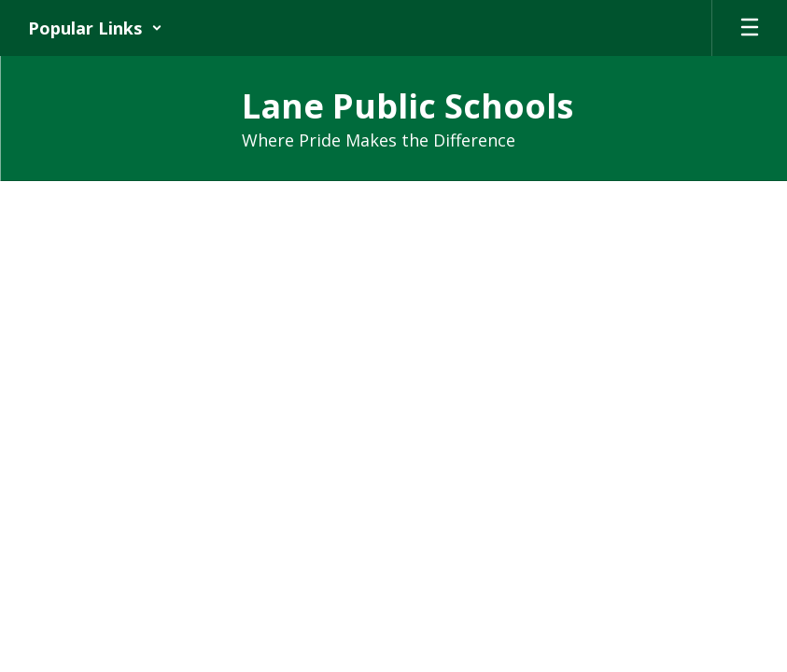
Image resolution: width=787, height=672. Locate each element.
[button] (95, 28)
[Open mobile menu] (750, 28)
